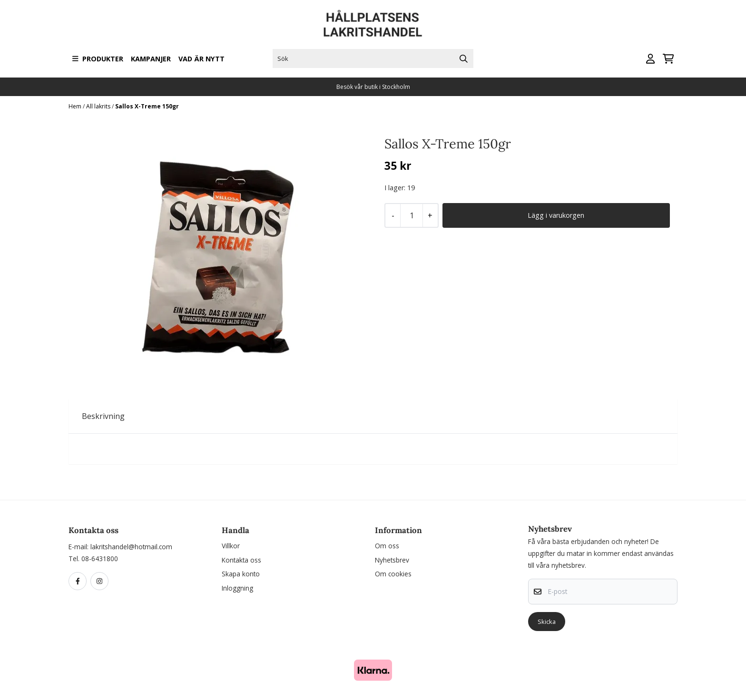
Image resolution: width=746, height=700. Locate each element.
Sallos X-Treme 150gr (147, 106)
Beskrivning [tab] (103, 416)
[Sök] (373, 58)
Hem (76, 106)
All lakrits (99, 106)
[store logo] (373, 24)
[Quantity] (411, 215)
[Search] (464, 58)
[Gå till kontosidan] (650, 59)
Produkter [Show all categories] (98, 59)
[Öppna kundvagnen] (668, 59)
